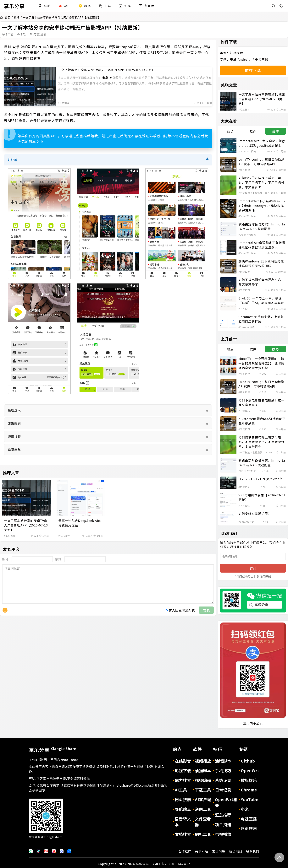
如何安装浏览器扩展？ (255, 514)
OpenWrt (250, 771)
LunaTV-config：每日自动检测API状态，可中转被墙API (261, 162)
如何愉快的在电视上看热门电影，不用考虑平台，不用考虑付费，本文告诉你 (261, 182)
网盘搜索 (183, 799)
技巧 (17, 17)
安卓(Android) (241, 59)
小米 (245, 809)
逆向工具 (203, 809)
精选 (85, 6)
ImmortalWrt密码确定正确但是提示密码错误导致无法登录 (262, 245)
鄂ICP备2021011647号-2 (171, 864)
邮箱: (59, 559)
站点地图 (236, 851)
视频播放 (203, 761)
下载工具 (203, 790)
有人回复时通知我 (182, 618)
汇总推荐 (236, 53)
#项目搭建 (244, 170)
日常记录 (223, 790)
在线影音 (183, 761)
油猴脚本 (203, 771)
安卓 (16, 47)
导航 (44, 6)
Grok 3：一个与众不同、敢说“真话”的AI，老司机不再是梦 (261, 300)
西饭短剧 (108, 423)
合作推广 (185, 851)
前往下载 (253, 70)
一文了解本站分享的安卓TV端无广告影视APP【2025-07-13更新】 (106, 70)
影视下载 (183, 771)
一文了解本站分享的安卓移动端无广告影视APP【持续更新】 (62, 17)
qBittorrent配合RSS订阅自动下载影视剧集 (262, 421)
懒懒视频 (108, 436)
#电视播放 (257, 193)
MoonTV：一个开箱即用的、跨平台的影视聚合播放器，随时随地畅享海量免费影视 (261, 363)
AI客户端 (203, 799)
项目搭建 (223, 825)
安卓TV (107, 78)
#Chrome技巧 (246, 327)
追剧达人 (108, 410)
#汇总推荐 (64, 103)
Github (248, 761)
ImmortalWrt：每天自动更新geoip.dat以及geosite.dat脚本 (262, 143)
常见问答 (219, 851)
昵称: (6, 559)
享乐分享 (53, 750)
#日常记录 (244, 487)
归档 (125, 6)
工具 (105, 6)
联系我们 (253, 851)
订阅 (253, 568)
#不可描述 (244, 193)
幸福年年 (108, 449)
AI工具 (181, 790)
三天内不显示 (253, 723)
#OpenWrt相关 (247, 151)
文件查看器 (203, 822)
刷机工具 (203, 834)
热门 (64, 6)
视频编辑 (203, 780)
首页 (5, 17)
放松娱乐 (249, 780)
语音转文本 (183, 822)
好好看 (108, 160)
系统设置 (223, 780)
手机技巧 (223, 771)
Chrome (249, 790)
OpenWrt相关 (226, 802)
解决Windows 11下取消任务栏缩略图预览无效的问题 (261, 263)
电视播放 (223, 834)
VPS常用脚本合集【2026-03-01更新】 (262, 497)
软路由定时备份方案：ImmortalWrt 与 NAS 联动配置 (262, 226)
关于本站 (202, 851)
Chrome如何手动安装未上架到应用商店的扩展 (261, 319)
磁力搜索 (183, 780)
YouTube (250, 799)
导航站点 (183, 809)
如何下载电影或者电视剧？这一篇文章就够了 (261, 282)
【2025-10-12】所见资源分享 (260, 479)
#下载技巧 (244, 290)
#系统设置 (244, 272)
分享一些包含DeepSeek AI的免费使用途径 (80, 523)
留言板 (146, 6)
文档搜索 (183, 834)
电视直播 (262, 59)
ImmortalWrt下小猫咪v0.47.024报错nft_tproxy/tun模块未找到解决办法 (262, 206)
